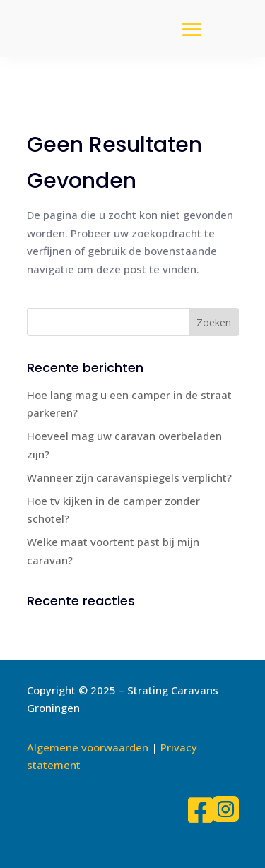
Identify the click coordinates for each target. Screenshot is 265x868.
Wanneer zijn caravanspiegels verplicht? (129, 477)
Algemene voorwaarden (88, 747)
